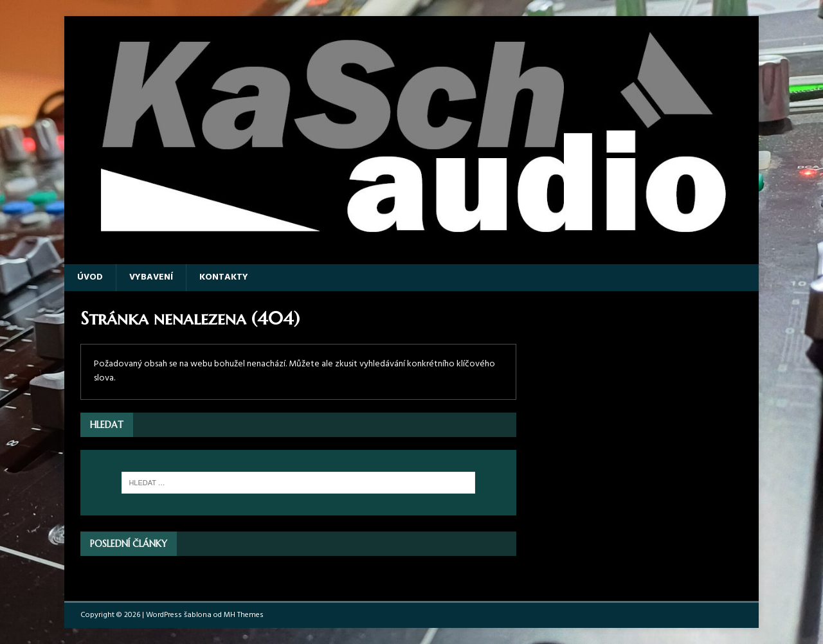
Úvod (90, 277)
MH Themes (244, 615)
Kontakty (224, 277)
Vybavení (151, 277)
